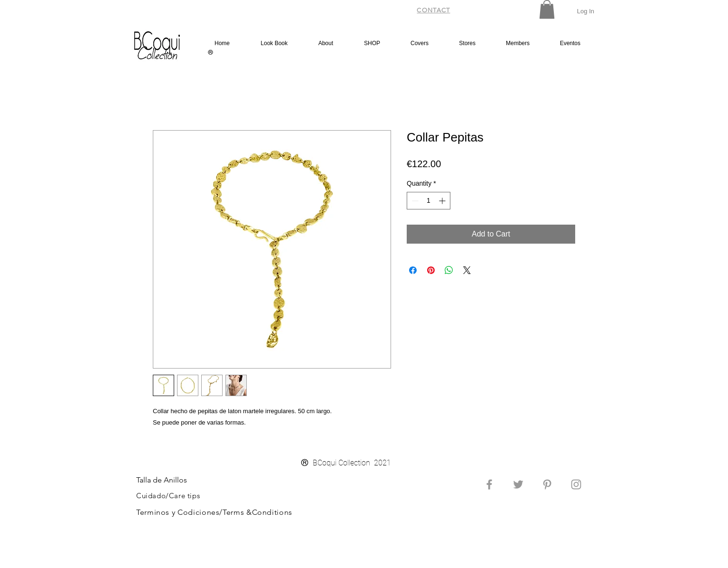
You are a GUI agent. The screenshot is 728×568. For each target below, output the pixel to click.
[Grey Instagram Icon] (576, 484)
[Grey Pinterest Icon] (547, 484)
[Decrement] (414, 201)
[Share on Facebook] (413, 270)
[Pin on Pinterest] (431, 270)
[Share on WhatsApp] (449, 270)
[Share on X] (467, 270)
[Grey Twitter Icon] (518, 484)
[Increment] (443, 201)
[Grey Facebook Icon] (489, 484)
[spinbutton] (429, 201)
